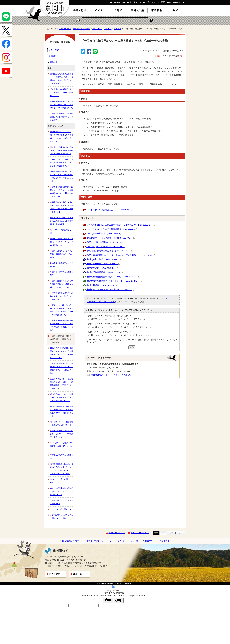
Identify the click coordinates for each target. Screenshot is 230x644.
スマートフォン (176, 533)
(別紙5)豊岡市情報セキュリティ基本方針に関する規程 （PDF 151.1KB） (121, 255)
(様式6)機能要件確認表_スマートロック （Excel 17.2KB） (114, 281)
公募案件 (108, 29)
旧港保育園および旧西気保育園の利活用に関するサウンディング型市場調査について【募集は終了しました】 (62, 469)
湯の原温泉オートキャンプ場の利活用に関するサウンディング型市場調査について (62, 398)
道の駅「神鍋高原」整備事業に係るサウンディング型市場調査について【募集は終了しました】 (62, 411)
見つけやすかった (99, 335)
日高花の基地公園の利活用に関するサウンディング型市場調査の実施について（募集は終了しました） (62, 353)
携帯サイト (165, 541)
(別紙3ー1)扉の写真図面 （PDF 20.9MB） (107, 242)
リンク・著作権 (117, 541)
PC (163, 533)
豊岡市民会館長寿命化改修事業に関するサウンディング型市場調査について (62, 242)
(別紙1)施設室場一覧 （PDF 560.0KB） (106, 234)
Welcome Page (119, 2)
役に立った (96, 319)
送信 (132, 347)
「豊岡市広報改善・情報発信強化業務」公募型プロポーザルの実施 (62, 117)
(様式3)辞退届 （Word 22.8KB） (102, 268)
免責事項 (149, 541)
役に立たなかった (138, 319)
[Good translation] (108, 600)
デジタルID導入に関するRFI (61, 509)
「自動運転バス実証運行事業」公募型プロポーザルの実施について (62, 93)
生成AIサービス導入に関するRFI (62, 274)
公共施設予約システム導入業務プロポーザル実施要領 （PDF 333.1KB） (121, 225)
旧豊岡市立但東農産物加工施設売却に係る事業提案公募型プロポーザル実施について (62, 150)
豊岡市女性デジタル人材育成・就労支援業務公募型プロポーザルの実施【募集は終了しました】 (62, 137)
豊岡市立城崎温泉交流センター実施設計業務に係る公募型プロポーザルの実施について (62, 105)
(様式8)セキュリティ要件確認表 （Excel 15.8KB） (111, 290)
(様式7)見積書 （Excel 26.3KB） (102, 285)
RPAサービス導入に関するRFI (61, 481)
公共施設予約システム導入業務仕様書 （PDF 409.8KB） (114, 229)
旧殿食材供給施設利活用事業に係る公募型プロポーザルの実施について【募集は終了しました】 (62, 176)
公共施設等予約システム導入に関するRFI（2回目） (62, 517)
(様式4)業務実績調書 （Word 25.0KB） (105, 272)
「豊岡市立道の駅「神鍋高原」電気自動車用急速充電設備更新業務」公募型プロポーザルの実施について (62, 310)
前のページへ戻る (117, 533)
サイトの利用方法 (95, 541)
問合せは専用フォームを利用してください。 (111, 375)
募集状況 (117, 29)
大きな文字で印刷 (171, 56)
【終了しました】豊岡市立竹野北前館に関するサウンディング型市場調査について (62, 163)
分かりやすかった (99, 327)
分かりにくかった (144, 327)
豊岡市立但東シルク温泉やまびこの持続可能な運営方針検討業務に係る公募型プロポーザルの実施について (62, 79)
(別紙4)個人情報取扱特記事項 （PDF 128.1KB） (110, 251)
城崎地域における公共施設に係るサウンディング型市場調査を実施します (62, 434)
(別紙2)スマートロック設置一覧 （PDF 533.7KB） (111, 238)
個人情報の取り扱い (71, 541)
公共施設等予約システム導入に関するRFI (62, 502)
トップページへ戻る (140, 533)
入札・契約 (97, 29)
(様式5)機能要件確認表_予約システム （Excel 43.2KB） (113, 277)
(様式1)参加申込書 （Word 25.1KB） (104, 259)
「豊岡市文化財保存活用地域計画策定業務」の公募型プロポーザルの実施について (62, 284)
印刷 (154, 56)
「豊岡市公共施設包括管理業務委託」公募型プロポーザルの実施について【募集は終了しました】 (62, 368)
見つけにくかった (144, 335)
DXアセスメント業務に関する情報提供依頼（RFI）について (62, 446)
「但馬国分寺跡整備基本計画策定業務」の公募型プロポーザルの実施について (62, 296)
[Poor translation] (119, 600)
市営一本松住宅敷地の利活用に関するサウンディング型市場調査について (62, 491)
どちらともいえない (115, 319)
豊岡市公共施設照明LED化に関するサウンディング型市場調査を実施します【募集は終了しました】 (62, 207)
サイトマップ (136, 2)
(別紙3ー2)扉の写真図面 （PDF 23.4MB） (107, 247)
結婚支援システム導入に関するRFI (62, 265)
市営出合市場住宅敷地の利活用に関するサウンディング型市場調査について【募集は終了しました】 (62, 192)
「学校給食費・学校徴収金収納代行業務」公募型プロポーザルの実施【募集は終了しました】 (62, 325)
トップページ (65, 29)
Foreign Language (177, 2)
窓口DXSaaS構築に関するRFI (61, 231)
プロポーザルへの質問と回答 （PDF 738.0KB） (109, 210)
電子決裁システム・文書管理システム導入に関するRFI (62, 423)
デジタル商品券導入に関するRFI (62, 457)
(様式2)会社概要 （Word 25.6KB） (103, 264)
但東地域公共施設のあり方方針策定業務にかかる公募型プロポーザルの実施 (62, 221)
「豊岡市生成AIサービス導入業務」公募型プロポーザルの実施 (62, 254)
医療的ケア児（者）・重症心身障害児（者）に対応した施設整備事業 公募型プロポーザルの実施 (62, 384)
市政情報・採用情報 (81, 29)
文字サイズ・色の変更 (155, 2)
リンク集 (134, 541)
